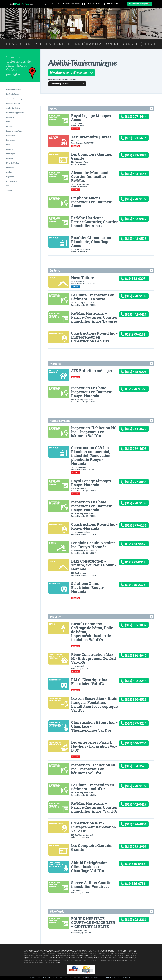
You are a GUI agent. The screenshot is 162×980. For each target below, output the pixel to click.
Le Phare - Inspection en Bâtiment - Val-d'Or (93, 787)
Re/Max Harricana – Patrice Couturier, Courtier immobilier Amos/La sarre (94, 317)
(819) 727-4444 (139, 117)
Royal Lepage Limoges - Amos (92, 117)
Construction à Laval (91, 961)
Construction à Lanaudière (127, 961)
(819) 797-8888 (139, 482)
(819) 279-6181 (139, 526)
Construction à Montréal (72, 961)
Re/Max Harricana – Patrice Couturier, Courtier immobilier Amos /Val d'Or (94, 807)
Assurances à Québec (106, 954)
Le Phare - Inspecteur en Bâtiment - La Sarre (93, 297)
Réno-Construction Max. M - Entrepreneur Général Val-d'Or (94, 658)
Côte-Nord (11, 121)
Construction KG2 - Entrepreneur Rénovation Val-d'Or (93, 827)
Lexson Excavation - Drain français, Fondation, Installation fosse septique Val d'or (94, 704)
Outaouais (11, 178)
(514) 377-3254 (139, 724)
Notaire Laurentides (41, 957)
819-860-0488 (139, 864)
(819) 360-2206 (139, 744)
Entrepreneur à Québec (53, 961)
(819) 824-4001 (139, 825)
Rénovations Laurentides (33, 959)
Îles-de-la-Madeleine (16, 137)
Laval (9, 152)
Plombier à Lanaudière (51, 956)
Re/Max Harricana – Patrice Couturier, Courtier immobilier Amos (94, 222)
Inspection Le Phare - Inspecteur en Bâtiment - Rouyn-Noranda (93, 506)
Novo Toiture (83, 277)
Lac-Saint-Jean (13, 194)
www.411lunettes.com (46, 950)
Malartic (55, 364)
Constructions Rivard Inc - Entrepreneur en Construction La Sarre (94, 337)
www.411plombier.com (106, 950)
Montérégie (12, 163)
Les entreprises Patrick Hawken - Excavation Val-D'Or (94, 746)
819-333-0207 (139, 279)
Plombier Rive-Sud (35, 956)
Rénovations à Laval (92, 957)
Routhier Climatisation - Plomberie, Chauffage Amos (92, 241)
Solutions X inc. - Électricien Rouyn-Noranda (88, 587)
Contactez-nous (91, 4)
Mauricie (11, 157)
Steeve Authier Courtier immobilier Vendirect (92, 884)
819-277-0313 (139, 563)
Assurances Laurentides (89, 954)
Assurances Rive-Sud (54, 954)
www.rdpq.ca (29, 950)
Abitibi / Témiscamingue (17, 100)
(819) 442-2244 (139, 681)
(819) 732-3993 (139, 156)
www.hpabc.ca (122, 952)
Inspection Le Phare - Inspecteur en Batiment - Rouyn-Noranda (93, 392)
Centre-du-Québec (15, 111)
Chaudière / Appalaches (17, 116)
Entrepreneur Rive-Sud (107, 959)
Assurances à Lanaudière (71, 954)
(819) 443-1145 (139, 174)
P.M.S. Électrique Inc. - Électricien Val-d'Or (91, 682)
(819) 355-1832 (139, 625)
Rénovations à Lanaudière (127, 957)
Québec (10, 184)
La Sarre (55, 270)
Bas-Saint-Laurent (14, 105)
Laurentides (12, 147)
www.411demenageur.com (50, 952)
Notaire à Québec (57, 957)
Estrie (9, 126)
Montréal (11, 168)
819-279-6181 (139, 335)
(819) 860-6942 (139, 656)
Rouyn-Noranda (60, 421)
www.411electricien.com (127, 950)
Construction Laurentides (34, 963)
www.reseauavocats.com (106, 952)
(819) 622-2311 (139, 920)
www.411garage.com (32, 952)
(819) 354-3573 (139, 429)
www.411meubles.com (65, 950)
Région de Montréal (15, 90)
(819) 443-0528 (139, 239)
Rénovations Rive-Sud (108, 957)
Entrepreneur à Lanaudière (127, 959)
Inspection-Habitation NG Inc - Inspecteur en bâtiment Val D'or (94, 432)
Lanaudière (12, 142)
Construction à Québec (52, 963)
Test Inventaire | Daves (91, 137)
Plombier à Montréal (122, 954)
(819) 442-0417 (139, 219)
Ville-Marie (57, 911)
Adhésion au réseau (68, 4)
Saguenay (11, 189)
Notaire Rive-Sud (124, 956)
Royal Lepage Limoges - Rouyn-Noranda (92, 483)
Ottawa (10, 199)
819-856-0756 (139, 884)
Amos (53, 108)
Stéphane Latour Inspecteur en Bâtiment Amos (92, 202)
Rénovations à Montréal (74, 957)
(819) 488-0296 (139, 372)
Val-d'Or (55, 617)
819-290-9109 (139, 389)
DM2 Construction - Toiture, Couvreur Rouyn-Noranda (93, 565)
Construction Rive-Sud (108, 961)
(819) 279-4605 (139, 449)
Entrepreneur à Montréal (71, 959)
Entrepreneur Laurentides (34, 961)
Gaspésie (11, 131)
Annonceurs (110, 4)
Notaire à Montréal (98, 956)
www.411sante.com (89, 952)
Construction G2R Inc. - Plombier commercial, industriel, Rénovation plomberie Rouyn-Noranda (92, 455)
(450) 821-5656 (139, 138)
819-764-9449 (139, 544)
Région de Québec (14, 95)
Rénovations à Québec (52, 959)
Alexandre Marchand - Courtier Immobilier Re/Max (91, 176)
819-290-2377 (139, 585)
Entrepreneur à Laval (89, 959)
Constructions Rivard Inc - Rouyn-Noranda (94, 526)
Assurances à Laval (39, 954)
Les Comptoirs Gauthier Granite (92, 156)
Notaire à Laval (112, 956)
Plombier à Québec (83, 956)
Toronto (10, 204)
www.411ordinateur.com (86, 950)
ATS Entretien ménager (92, 370)
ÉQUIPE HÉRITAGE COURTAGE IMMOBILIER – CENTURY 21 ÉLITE (93, 922)
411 (21, 4)
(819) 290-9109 (139, 199)
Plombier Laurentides (67, 956)
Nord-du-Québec (14, 173)
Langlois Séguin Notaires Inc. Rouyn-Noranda (93, 545)
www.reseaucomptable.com (71, 952)
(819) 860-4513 (139, 700)
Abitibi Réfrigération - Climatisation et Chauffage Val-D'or (90, 867)
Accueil (50, 4)
